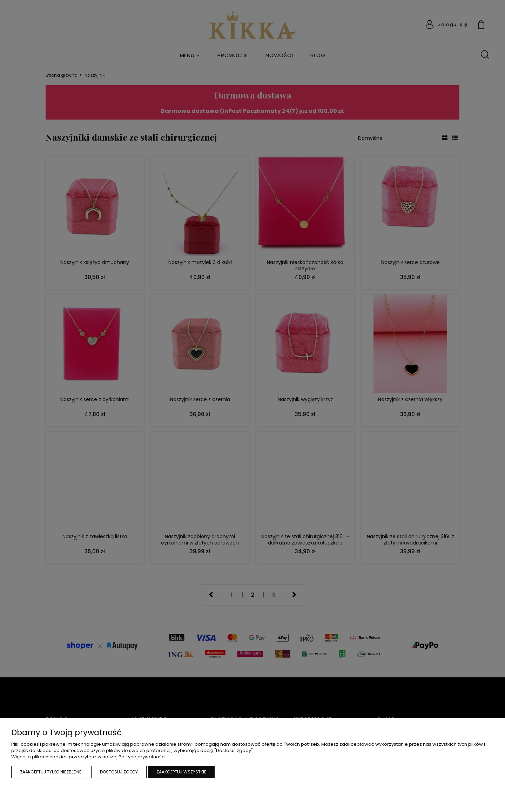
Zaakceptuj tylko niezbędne (51, 772)
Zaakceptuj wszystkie (181, 772)
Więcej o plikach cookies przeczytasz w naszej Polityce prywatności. (89, 757)
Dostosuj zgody (119, 772)
